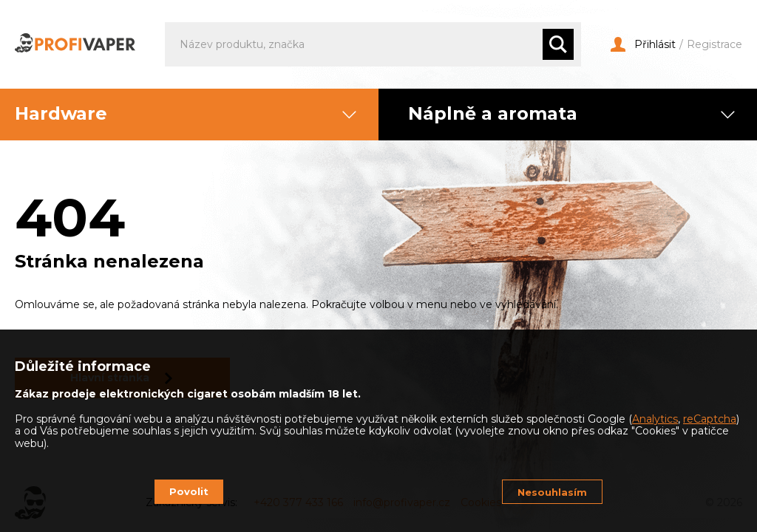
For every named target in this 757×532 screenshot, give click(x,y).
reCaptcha (710, 419)
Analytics (655, 419)
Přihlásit (643, 45)
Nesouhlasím (552, 492)
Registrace (714, 45)
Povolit (189, 491)
